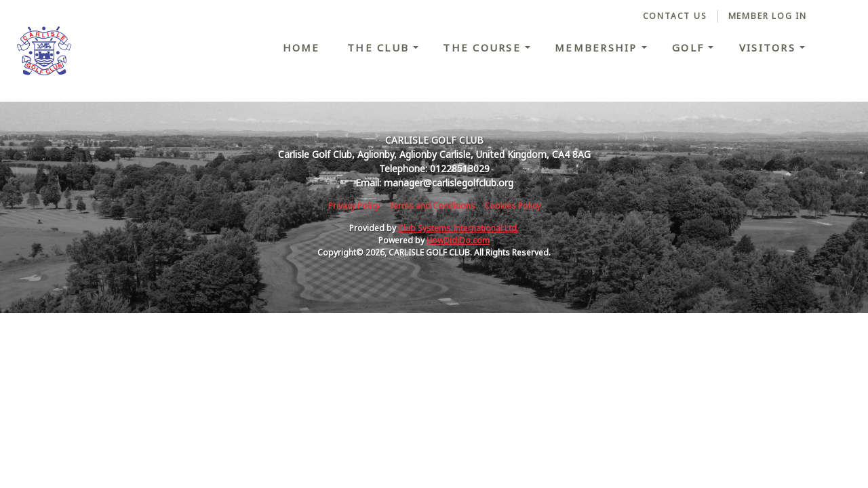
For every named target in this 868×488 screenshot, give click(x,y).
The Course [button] (484, 47)
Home (301, 47)
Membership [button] (598, 47)
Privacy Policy (354, 206)
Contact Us (675, 16)
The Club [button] (380, 47)
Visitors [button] (769, 47)
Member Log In (768, 16)
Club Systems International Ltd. (458, 228)
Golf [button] (690, 47)
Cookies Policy (512, 206)
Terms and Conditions (432, 206)
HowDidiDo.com (458, 240)
